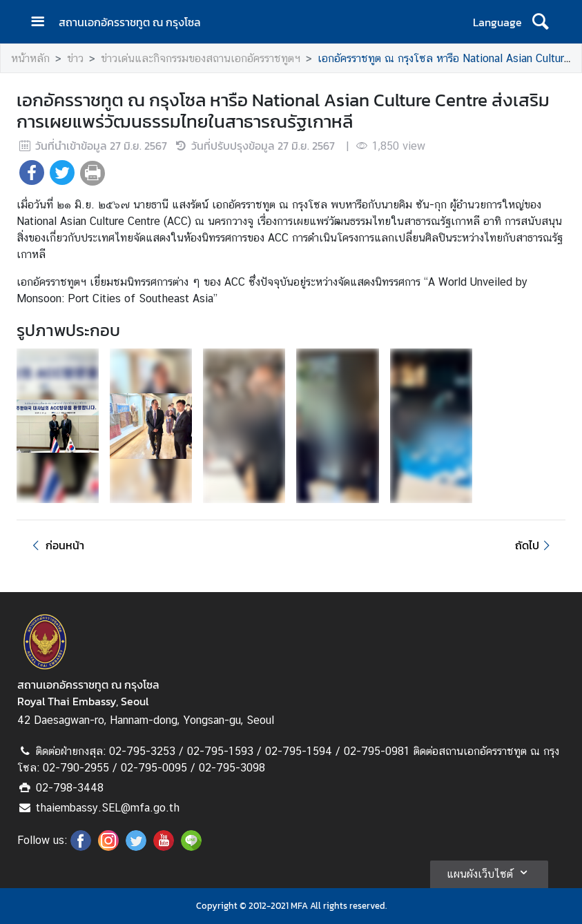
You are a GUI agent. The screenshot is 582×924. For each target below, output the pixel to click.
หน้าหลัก (30, 58)
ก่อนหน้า (56, 545)
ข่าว (75, 58)
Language (497, 22)
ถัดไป (535, 545)
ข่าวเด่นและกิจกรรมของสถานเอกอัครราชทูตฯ (201, 58)
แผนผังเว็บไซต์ (489, 872)
